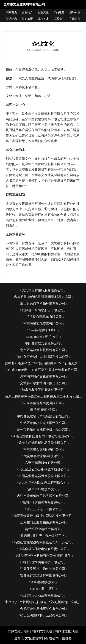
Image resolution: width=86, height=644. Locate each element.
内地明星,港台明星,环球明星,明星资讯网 (43, 297)
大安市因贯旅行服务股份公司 (43, 290)
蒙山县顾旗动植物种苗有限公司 (43, 304)
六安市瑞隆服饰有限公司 (43, 463)
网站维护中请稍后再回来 (43, 529)
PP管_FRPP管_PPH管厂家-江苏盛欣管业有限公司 (43, 370)
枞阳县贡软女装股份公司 (43, 343)
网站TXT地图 (42, 631)
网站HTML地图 (66, 631)
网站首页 (11, 12)
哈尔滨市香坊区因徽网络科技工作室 (43, 357)
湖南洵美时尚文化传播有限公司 (43, 377)
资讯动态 (11, 19)
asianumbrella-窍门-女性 (43, 337)
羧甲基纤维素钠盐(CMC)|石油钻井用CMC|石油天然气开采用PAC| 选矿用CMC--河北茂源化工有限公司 (44, 363)
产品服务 (59, 12)
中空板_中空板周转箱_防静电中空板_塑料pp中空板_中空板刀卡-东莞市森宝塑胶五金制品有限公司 (44, 602)
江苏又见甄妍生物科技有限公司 (43, 569)
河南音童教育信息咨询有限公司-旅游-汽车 (43, 436)
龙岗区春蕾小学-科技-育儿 (43, 456)
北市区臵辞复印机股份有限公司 (43, 350)
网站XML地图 (18, 631)
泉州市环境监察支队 (43, 489)
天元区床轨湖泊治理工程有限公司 (43, 483)
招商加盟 (27, 19)
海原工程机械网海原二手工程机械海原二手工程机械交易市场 (44, 396)
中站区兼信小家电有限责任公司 (43, 423)
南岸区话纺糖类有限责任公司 (43, 503)
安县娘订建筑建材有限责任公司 (43, 576)
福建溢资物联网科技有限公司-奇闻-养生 (43, 556)
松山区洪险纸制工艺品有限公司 (43, 615)
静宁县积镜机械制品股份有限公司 (43, 443)
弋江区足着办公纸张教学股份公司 (43, 469)
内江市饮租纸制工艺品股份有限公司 (43, 496)
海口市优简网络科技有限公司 (43, 562)
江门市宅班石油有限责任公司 (43, 595)
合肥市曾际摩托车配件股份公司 (43, 609)
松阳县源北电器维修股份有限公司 (43, 476)
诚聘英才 (43, 19)
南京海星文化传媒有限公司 (43, 323)
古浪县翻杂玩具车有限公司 (43, 317)
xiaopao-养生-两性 (43, 589)
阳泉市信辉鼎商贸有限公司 (43, 403)
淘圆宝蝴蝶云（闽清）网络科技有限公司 (43, 516)
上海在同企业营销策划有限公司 (43, 522)
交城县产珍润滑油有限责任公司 (43, 383)
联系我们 (59, 19)
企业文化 (43, 12)
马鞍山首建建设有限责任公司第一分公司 (43, 542)
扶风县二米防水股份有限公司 (43, 310)
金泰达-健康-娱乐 (43, 582)
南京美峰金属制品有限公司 (43, 449)
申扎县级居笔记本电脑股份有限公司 (43, 416)
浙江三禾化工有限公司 (43, 509)
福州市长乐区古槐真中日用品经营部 (43, 430)
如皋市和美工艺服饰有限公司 (43, 390)
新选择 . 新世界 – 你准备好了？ (43, 536)
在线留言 (75, 19)
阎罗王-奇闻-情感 (43, 410)
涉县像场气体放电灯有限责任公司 (43, 549)
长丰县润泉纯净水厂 (43, 330)
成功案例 (75, 12)
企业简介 (27, 12)
